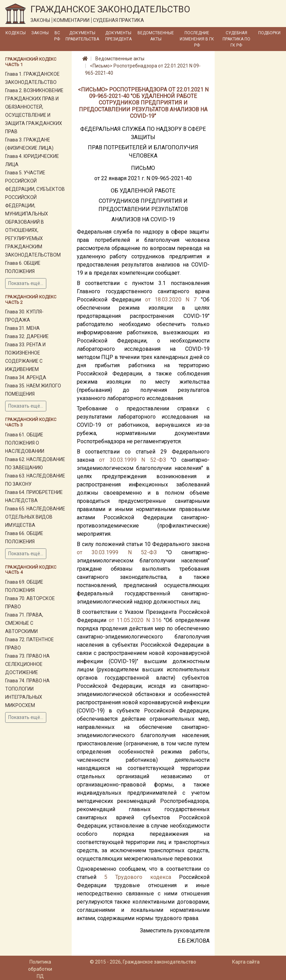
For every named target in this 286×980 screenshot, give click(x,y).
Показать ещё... (26, 283)
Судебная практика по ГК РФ (236, 39)
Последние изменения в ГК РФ (197, 39)
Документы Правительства (82, 36)
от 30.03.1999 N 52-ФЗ (133, 460)
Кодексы (16, 33)
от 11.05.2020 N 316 (135, 620)
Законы (40, 33)
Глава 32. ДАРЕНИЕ (27, 336)
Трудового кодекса (143, 877)
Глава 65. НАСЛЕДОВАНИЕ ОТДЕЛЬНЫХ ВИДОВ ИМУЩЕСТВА (35, 517)
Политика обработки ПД (40, 969)
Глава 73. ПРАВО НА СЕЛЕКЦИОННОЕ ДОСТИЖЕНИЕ (27, 664)
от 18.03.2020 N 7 (171, 300)
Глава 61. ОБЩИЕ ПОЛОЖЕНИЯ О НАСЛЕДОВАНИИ (25, 443)
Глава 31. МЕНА (22, 328)
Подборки (269, 33)
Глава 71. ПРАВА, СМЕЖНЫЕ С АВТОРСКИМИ (24, 623)
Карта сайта (246, 962)
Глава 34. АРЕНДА (26, 377)
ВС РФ (57, 36)
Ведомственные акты (156, 36)
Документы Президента (118, 36)
